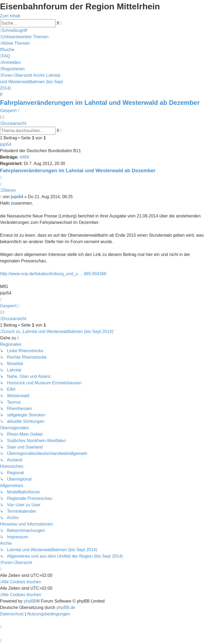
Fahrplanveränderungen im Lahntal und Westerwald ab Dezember (100, 103)
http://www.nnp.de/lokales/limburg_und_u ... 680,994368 (53, 274)
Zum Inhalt (10, 16)
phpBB (30, 601)
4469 (25, 157)
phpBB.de (66, 607)
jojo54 (6, 144)
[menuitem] (24, 37)
